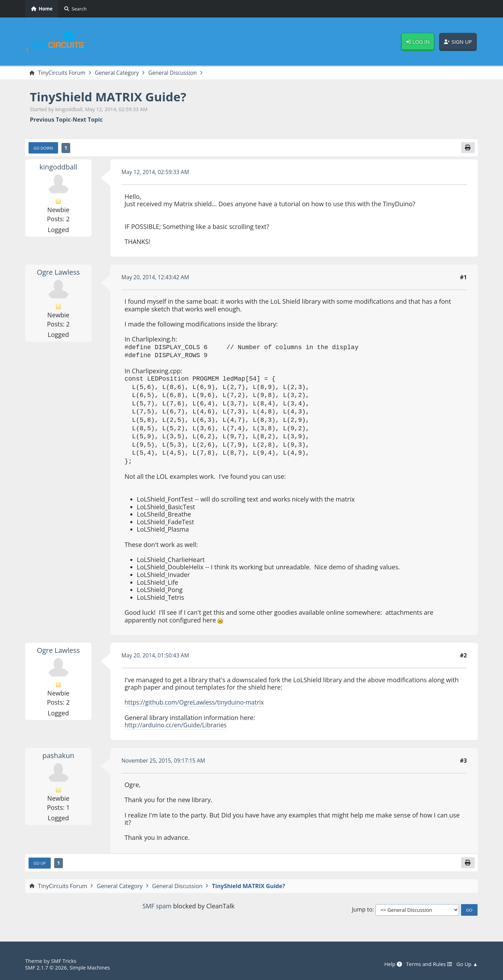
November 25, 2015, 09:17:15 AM (165, 761)
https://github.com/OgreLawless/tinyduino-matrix (197, 703)
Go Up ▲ (467, 964)
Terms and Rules (427, 964)
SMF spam (157, 907)
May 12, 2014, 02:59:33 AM (157, 173)
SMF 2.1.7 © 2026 (47, 967)
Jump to (362, 911)
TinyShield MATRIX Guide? (111, 97)
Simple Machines (92, 967)
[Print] (468, 148)
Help (391, 964)
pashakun (58, 756)
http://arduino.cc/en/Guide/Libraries (178, 726)
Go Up (40, 864)
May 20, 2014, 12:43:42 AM (157, 278)
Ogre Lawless (58, 273)
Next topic (88, 120)
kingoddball (58, 167)
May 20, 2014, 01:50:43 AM (157, 656)
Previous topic (50, 120)
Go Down (44, 149)
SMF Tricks (64, 961)
